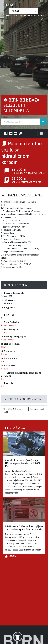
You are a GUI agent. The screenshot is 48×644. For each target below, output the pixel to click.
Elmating (5, 347)
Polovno (5, 369)
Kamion (4, 354)
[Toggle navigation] (41, 134)
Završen (5, 332)
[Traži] (21, 122)
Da (2, 379)
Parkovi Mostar (7, 340)
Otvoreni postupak (9, 325)
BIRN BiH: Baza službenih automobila (21, 105)
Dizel (3, 361)
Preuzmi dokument (37, 409)
